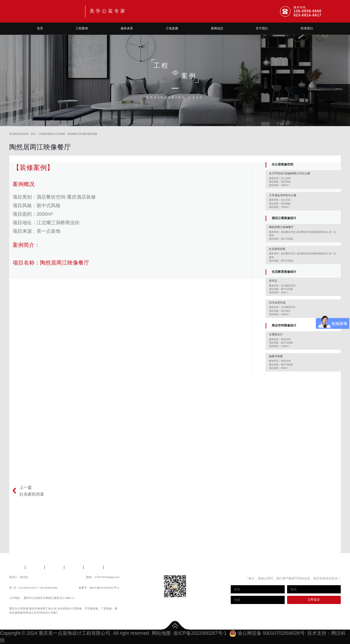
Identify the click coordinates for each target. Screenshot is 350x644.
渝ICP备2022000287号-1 (105, 588)
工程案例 (82, 28)
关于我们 (262, 28)
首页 (40, 28)
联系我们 (307, 28)
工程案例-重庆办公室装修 (51, 134)
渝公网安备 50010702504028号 (267, 633)
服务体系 (127, 28)
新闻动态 (217, 28)
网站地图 (161, 633)
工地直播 (172, 28)
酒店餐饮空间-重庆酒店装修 (82, 134)
